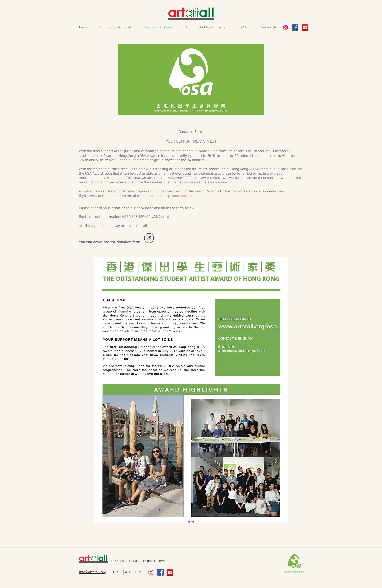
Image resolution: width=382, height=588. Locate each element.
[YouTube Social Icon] (305, 28)
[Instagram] (286, 28)
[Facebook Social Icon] (295, 28)
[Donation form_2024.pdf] (149, 239)
